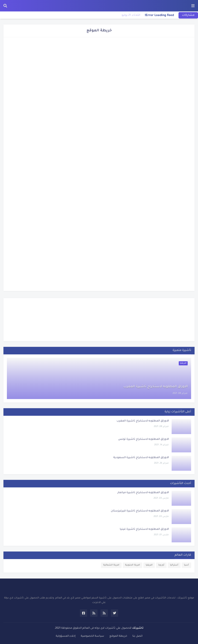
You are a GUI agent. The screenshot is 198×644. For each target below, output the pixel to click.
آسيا (186, 565)
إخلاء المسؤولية (66, 636)
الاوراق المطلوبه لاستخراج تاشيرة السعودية (141, 458)
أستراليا (174, 565)
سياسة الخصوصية (92, 636)
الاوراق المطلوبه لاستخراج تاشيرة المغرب (156, 387)
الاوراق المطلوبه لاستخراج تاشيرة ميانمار (143, 493)
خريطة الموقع (118, 636)
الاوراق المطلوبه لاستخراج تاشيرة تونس (144, 439)
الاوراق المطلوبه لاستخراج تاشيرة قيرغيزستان (140, 511)
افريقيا (149, 565)
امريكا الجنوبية (132, 565)
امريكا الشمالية (111, 565)
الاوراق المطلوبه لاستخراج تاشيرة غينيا (144, 529)
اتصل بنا (137, 636)
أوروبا (161, 565)
